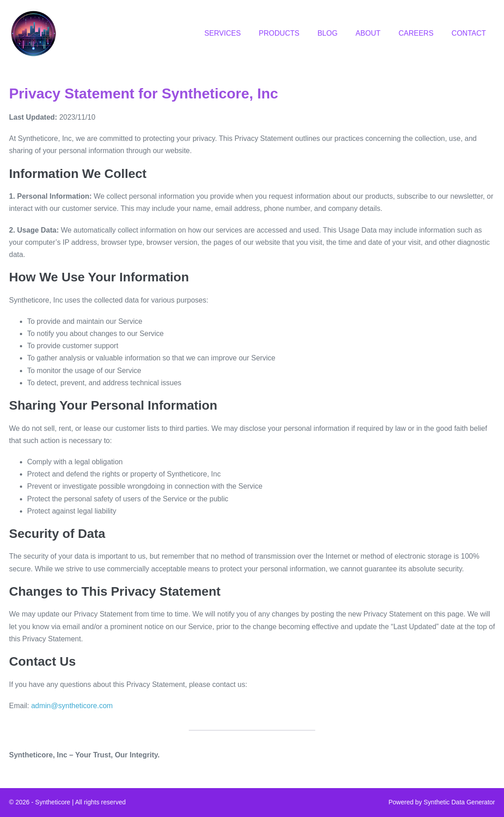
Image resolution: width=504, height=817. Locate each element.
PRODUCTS (279, 33)
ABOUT (368, 33)
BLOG (327, 33)
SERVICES (222, 33)
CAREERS (416, 33)
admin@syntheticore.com (72, 706)
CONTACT (469, 33)
